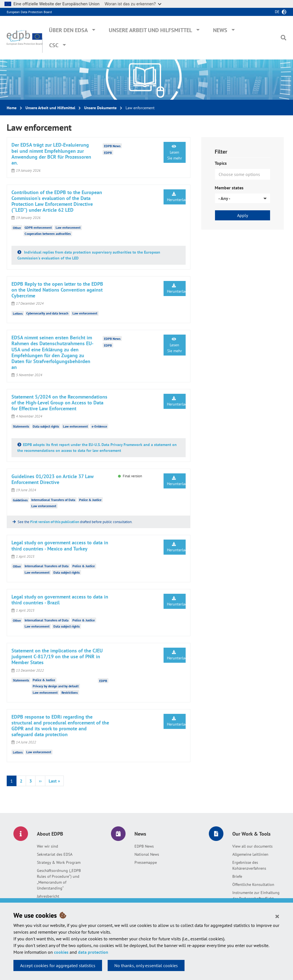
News (220, 30)
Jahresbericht (48, 896)
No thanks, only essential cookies (146, 965)
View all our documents (252, 846)
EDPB (108, 152)
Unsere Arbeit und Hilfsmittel (150, 30)
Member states (229, 188)
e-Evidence (99, 426)
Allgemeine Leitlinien (250, 854)
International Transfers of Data (53, 500)
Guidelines (20, 500)
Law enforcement (68, 227)
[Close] (277, 916)
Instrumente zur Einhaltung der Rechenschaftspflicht (256, 896)
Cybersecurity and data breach (47, 313)
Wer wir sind (48, 846)
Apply (243, 215)
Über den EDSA (68, 30)
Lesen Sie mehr (175, 152)
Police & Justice (90, 500)
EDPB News (144, 846)
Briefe (237, 876)
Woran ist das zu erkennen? (133, 4)
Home (12, 108)
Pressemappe (146, 862)
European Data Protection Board (29, 12)
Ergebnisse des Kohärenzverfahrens (249, 865)
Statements (21, 426)
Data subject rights (46, 426)
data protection (93, 952)
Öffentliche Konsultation (253, 884)
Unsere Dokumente (100, 108)
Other (17, 228)
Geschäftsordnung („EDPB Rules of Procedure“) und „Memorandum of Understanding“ (59, 879)
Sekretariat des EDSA (55, 854)
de (277, 12)
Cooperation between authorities (48, 234)
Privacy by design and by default (56, 686)
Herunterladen (176, 197)
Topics (221, 163)
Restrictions (70, 692)
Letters (18, 313)
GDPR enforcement (38, 227)
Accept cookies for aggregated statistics (58, 965)
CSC (54, 45)
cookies (61, 952)
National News (147, 854)
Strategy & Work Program (59, 862)
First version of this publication (55, 522)
